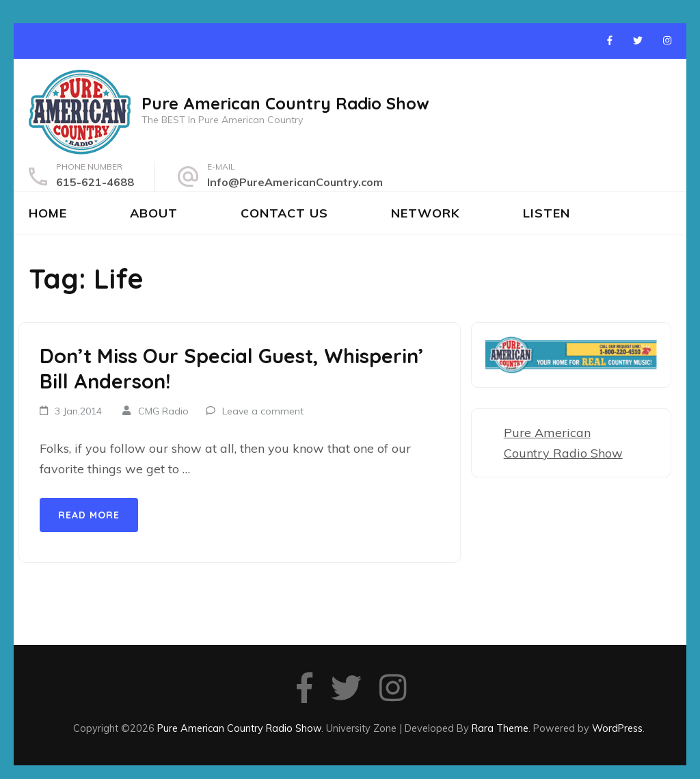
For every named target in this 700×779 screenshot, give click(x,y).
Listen (547, 213)
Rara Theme (500, 728)
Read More (89, 515)
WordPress (617, 728)
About (154, 213)
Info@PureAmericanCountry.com (295, 182)
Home (48, 213)
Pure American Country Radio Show (285, 103)
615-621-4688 (95, 182)
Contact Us (284, 213)
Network (426, 213)
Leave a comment (263, 411)
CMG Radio (163, 411)
